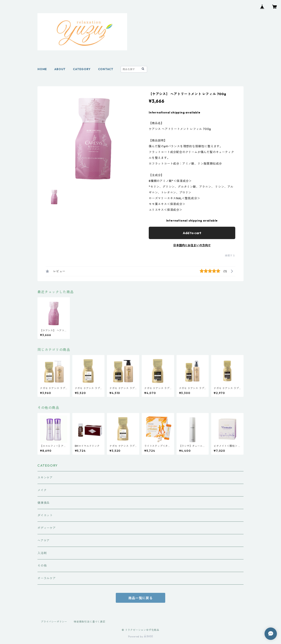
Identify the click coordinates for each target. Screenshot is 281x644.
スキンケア (45, 478)
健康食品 (44, 503)
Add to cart (192, 233)
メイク (42, 490)
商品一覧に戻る (140, 598)
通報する (230, 255)
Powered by (141, 636)
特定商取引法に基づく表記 (90, 622)
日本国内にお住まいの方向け (192, 245)
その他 (42, 566)
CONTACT (106, 69)
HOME (42, 69)
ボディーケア (47, 528)
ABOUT (60, 69)
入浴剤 (42, 553)
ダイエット (45, 515)
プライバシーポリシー (54, 622)
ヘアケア (44, 540)
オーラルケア (47, 578)
